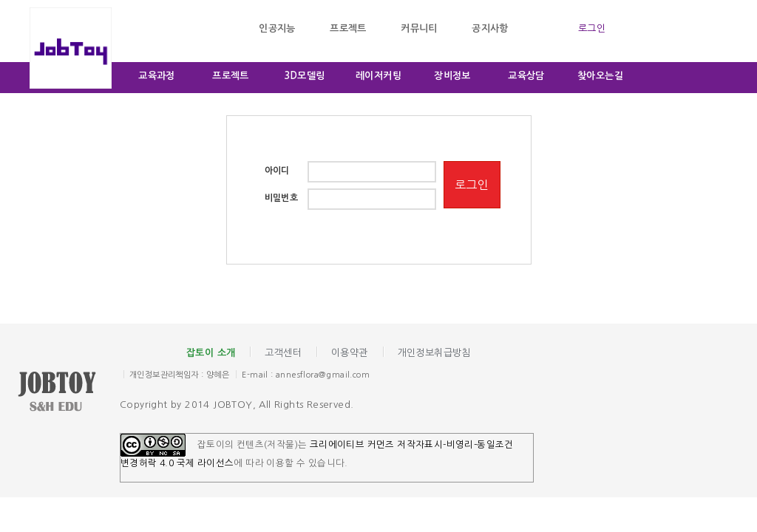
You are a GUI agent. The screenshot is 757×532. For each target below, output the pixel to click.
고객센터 (283, 353)
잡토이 (68, 393)
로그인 (592, 28)
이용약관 (350, 353)
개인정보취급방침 (434, 353)
